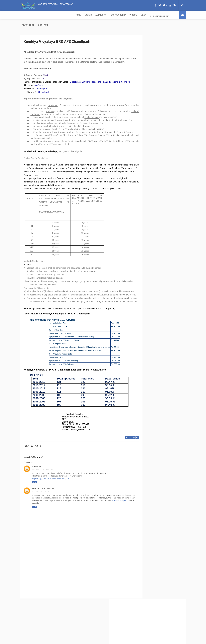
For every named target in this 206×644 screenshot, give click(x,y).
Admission (48, 15)
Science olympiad (51, 517)
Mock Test (126, 15)
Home (25, 15)
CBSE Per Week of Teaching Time (154, 126)
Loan (91, 15)
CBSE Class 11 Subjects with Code (154, 140)
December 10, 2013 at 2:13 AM (43, 483)
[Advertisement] (75, 589)
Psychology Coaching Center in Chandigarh (51, 492)
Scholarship (65, 15)
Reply (35, 496)
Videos (80, 15)
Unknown (37, 480)
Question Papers (107, 15)
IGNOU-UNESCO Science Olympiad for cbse (159, 177)
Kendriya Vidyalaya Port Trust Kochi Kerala (159, 172)
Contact (141, 15)
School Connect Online (43, 502)
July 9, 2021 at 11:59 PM (40, 505)
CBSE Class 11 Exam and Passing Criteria (158, 111)
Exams (35, 15)
